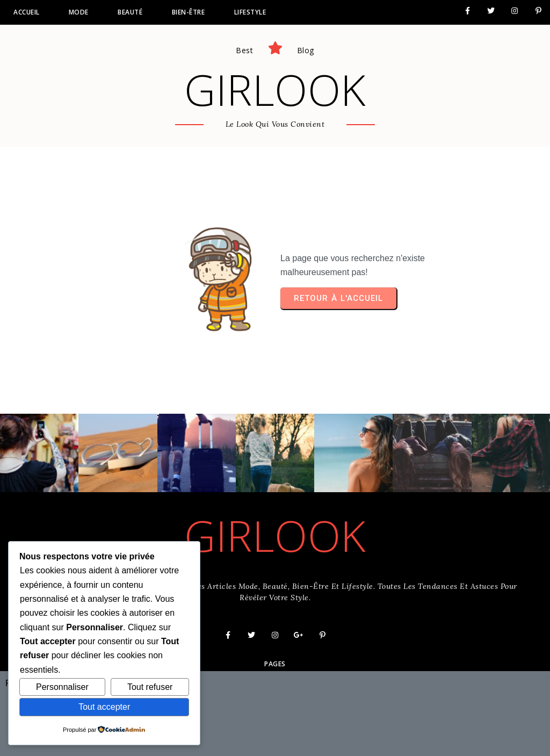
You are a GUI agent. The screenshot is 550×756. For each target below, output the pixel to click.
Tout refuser (150, 687)
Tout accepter (104, 707)
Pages (275, 664)
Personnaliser (62, 687)
